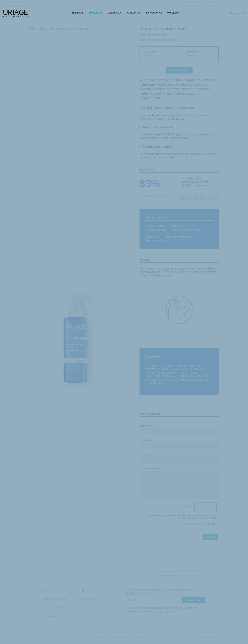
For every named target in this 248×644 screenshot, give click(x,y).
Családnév (146, 440)
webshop (226, 3)
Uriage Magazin (192, 3)
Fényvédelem (154, 13)
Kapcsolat (239, 3)
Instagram (89, 599)
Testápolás (96, 13)
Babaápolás (134, 13)
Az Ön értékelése (150, 469)
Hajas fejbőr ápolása (57, 29)
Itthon (32, 29)
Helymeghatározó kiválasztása (201, 637)
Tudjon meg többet (207, 518)
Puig (151, 637)
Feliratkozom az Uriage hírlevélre (200, 524)
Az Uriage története (14, 3)
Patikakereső (211, 3)
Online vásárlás (179, 70)
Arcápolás (115, 13)
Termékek (173, 13)
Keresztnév (147, 426)
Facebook (89, 591)
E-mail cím (146, 455)
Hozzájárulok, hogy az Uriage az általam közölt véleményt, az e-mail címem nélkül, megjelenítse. (179, 517)
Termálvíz (77, 13)
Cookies (139, 637)
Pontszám (185, 507)
